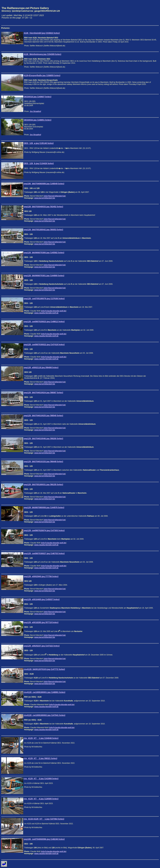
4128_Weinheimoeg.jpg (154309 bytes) (42, 54)
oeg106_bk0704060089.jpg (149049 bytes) (44, 184)
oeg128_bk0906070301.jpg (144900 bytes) (44, 276)
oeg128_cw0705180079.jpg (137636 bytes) (44, 299)
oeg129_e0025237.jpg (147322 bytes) (42, 646)
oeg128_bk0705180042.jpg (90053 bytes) (43, 230)
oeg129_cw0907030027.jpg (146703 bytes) (44, 553)
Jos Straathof (35, 111)
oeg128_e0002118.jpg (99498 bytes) (41, 367)
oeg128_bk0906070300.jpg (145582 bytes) (44, 253)
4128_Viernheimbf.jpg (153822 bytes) (42, 33)
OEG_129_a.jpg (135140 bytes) (39, 143)
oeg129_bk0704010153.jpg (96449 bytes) (43, 461)
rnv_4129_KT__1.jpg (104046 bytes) (41, 738)
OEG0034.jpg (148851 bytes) (38, 120)
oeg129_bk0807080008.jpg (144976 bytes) (44, 507)
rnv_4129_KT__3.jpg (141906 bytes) (41, 779)
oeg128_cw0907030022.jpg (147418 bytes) (44, 344)
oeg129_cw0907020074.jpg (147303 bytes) (44, 530)
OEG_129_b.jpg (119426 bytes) (39, 163)
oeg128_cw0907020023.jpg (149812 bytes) (44, 322)
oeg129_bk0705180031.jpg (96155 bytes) (43, 484)
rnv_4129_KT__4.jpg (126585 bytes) (41, 799)
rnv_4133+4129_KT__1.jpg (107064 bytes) (44, 819)
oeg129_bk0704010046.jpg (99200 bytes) (43, 438)
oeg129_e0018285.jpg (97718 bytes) (41, 622)
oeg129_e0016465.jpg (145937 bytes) (42, 599)
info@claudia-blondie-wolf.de (54, 311)
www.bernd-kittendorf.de (45, 198)
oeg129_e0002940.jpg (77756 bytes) (41, 576)
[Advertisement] (145, 13)
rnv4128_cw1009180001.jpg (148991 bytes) (45, 692)
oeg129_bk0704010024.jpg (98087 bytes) (43, 393)
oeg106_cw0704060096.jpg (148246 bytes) (44, 839)
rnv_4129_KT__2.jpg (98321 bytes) (40, 758)
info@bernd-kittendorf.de (55, 196)
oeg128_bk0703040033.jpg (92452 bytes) (43, 207)
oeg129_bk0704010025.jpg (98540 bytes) (43, 416)
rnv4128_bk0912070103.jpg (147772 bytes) (44, 669)
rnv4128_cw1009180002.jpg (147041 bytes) (45, 715)
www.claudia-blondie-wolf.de (46, 313)
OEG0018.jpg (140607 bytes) (38, 97)
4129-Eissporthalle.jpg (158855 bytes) (42, 75)
